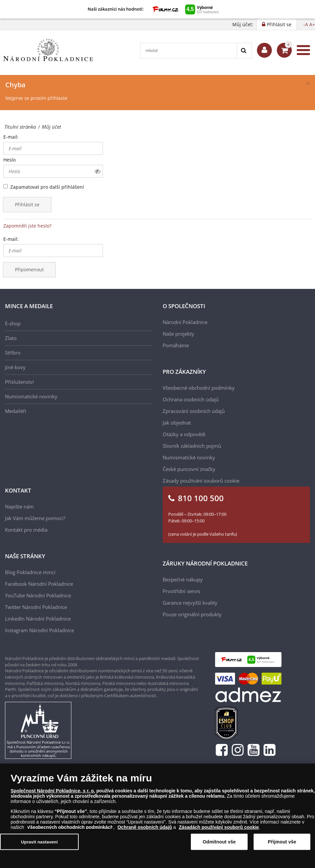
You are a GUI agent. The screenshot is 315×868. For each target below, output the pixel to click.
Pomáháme (176, 345)
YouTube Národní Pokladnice (38, 595)
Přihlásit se (27, 204)
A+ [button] (312, 24)
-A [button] (306, 24)
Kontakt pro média (26, 530)
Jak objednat (177, 423)
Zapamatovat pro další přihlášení (47, 187)
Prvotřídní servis (181, 591)
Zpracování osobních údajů (194, 411)
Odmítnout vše (219, 842)
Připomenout (29, 269)
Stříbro (13, 353)
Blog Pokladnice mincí (30, 572)
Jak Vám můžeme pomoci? (35, 518)
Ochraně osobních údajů (145, 827)
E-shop (13, 323)
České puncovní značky (189, 469)
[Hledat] (189, 51)
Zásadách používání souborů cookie (219, 827)
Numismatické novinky (31, 396)
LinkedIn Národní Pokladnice (38, 619)
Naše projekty (178, 334)
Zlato (11, 338)
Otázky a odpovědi (184, 434)
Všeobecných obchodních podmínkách (70, 827)
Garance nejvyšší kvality (190, 603)
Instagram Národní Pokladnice (39, 630)
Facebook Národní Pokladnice (39, 584)
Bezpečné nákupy (183, 579)
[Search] (244, 51)
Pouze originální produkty (192, 614)
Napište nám (19, 506)
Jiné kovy (15, 367)
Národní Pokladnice (185, 322)
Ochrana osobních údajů (191, 399)
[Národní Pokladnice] (48, 50)
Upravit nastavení (39, 842)
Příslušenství (19, 382)
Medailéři (16, 411)
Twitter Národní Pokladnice (36, 607)
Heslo (9, 160)
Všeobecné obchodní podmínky (199, 388)
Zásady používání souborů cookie (201, 481)
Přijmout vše (282, 842)
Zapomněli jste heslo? (27, 226)
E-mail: (11, 137)
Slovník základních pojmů (192, 446)
